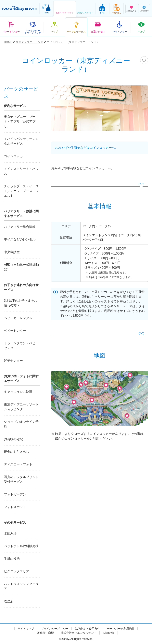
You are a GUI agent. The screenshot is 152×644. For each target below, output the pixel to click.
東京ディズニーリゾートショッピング (21, 407)
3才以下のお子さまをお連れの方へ (21, 303)
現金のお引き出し (17, 452)
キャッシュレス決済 (18, 392)
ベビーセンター (15, 331)
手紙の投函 (12, 559)
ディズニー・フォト (18, 464)
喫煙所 (9, 601)
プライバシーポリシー (55, 629)
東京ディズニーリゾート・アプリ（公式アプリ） (20, 121)
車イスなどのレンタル (20, 239)
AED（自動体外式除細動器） (21, 267)
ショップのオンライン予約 (21, 424)
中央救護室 (12, 252)
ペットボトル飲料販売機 (21, 546)
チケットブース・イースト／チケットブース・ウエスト (21, 191)
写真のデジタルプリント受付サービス (21, 479)
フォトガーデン (15, 494)
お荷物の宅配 (13, 439)
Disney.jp (109, 633)
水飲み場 (10, 533)
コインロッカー (15, 156)
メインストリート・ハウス (21, 171)
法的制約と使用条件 (88, 629)
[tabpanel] (100, 110)
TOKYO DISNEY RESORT (20, 9)
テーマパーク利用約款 (121, 629)
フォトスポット (15, 507)
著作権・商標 (45, 633)
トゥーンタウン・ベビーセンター (21, 346)
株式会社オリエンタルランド (79, 633)
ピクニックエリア (17, 571)
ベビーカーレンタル (18, 318)
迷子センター (13, 361)
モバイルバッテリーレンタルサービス (21, 141)
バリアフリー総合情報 (20, 227)
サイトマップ (26, 629)
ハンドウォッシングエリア (21, 586)
